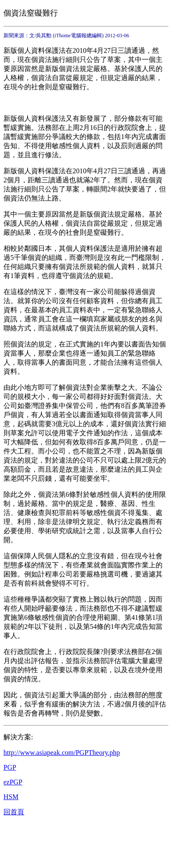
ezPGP (13, 782)
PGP (10, 767)
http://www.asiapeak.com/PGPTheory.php (62, 753)
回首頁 (14, 812)
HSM (11, 797)
